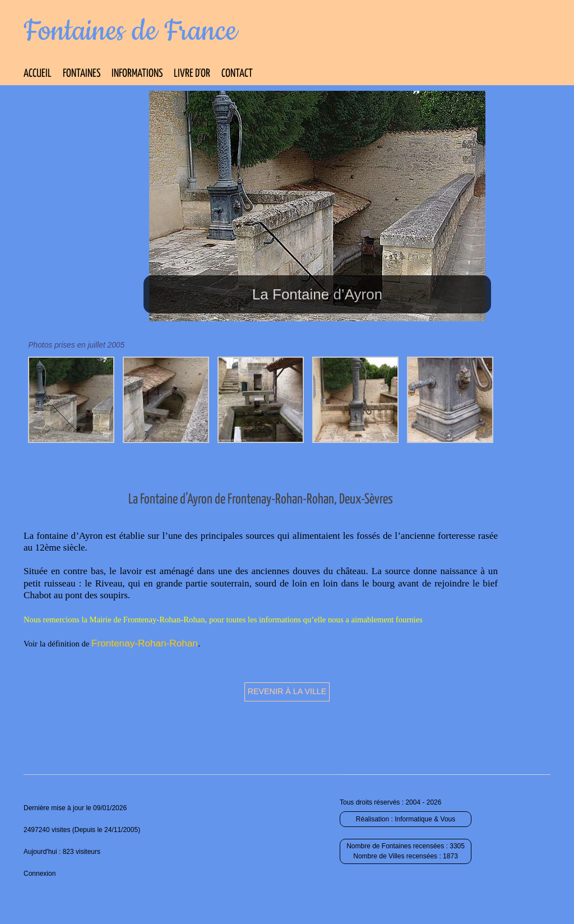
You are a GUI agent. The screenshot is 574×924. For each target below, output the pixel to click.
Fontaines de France (130, 31)
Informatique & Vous (425, 819)
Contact (237, 74)
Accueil (38, 74)
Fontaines (82, 74)
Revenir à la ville (287, 691)
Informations (137, 74)
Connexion (40, 874)
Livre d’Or (192, 74)
